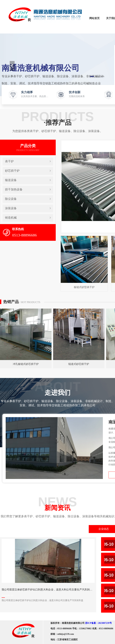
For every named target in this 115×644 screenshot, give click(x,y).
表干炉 (9, 161)
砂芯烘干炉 (12, 171)
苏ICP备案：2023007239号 (98, 623)
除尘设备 (11, 199)
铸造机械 (11, 218)
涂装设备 (11, 208)
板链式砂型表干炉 (84, 287)
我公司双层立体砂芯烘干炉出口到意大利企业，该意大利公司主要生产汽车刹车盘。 (50, 589)
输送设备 (11, 180)
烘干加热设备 (14, 189)
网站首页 (94, 18)
